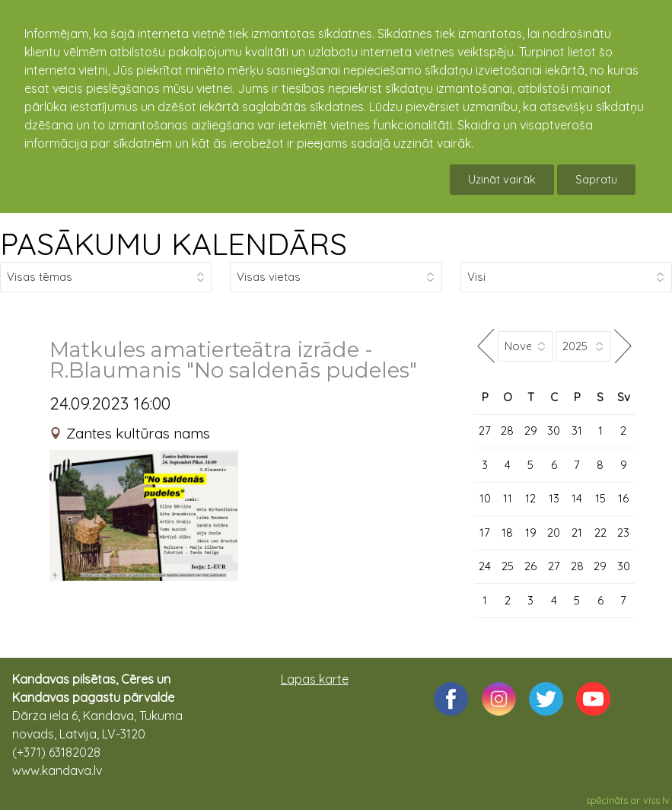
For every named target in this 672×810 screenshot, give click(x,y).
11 (508, 498)
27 (485, 431)
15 (600, 498)
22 (600, 533)
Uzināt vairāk (502, 179)
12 (530, 498)
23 (623, 533)
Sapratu (596, 179)
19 (531, 533)
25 (508, 566)
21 (577, 533)
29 (531, 431)
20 (554, 533)
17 (485, 533)
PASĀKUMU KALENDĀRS (174, 244)
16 (623, 498)
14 (577, 498)
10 (485, 498)
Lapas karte (315, 679)
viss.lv (656, 800)
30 (554, 431)
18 (507, 533)
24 (485, 566)
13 (554, 498)
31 (577, 431)
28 (507, 431)
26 (530, 566)
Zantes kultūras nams (138, 433)
